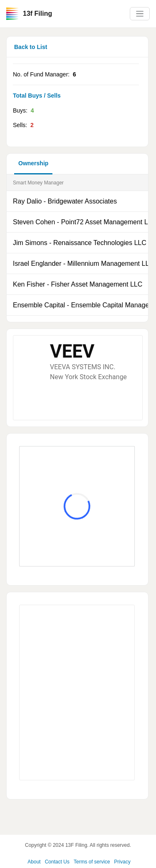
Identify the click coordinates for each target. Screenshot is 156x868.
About (34, 862)
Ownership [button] (33, 163)
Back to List (31, 47)
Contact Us (57, 862)
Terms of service (92, 862)
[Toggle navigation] (140, 14)
